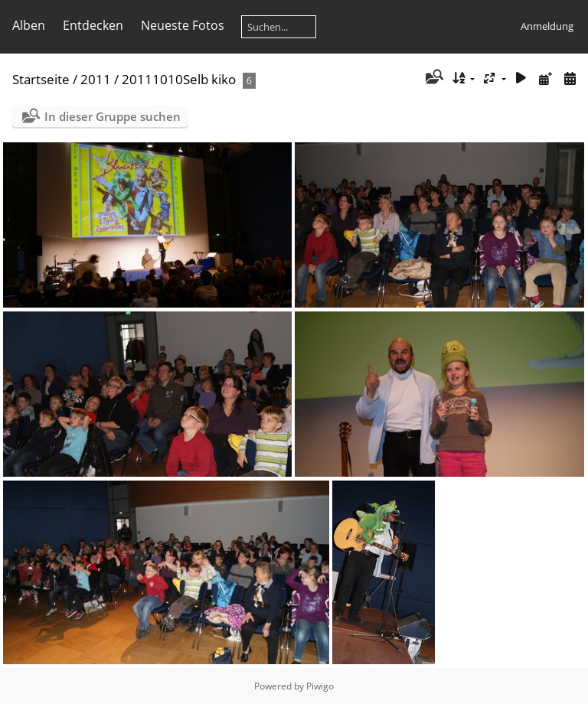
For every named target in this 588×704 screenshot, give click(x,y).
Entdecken (93, 25)
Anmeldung (547, 26)
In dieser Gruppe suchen (113, 116)
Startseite (41, 79)
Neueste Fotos (183, 25)
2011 (96, 79)
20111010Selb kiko (179, 79)
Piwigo (320, 686)
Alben (29, 25)
